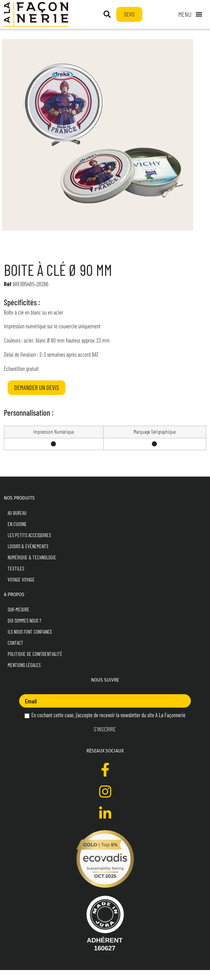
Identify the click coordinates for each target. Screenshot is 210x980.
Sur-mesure (19, 619)
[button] (107, 14)
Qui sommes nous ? (24, 631)
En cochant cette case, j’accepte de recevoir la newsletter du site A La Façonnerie (105, 725)
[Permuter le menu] (190, 14)
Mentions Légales (24, 675)
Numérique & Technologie (32, 567)
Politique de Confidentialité (35, 664)
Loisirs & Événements (28, 556)
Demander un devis (37, 397)
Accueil (11, 36)
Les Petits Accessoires (29, 545)
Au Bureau (17, 523)
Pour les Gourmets (63, 36)
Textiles (16, 578)
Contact (15, 653)
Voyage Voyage (21, 590)
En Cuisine (31, 36)
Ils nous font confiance (30, 642)
